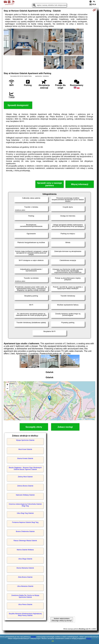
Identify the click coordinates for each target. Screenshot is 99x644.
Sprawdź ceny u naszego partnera (49, 184)
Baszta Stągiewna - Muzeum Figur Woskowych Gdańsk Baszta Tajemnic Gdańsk (25, 468)
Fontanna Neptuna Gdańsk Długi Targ (25, 522)
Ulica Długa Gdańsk (25, 559)
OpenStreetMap (89, 419)
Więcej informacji (80, 184)
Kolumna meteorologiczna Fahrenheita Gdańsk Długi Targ (25, 505)
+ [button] (7, 385)
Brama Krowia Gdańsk (25, 458)
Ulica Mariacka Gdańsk (25, 586)
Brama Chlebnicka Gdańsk (25, 531)
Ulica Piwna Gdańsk (25, 604)
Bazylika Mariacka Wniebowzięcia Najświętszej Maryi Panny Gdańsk (25, 615)
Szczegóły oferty (34, 427)
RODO (89, 639)
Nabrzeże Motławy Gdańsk (25, 495)
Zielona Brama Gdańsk (25, 486)
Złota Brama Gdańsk (25, 577)
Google (33, 637)
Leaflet (80, 419)
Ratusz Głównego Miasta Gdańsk (25, 541)
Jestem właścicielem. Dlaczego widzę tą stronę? (62, 619)
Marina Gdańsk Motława (25, 550)
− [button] (7, 389)
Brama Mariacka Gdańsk (25, 568)
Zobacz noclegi (65, 427)
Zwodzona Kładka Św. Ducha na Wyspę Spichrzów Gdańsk (25, 596)
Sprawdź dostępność (18, 105)
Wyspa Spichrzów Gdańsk (25, 440)
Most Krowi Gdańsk (25, 449)
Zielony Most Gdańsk (25, 477)
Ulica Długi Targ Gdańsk (25, 513)
